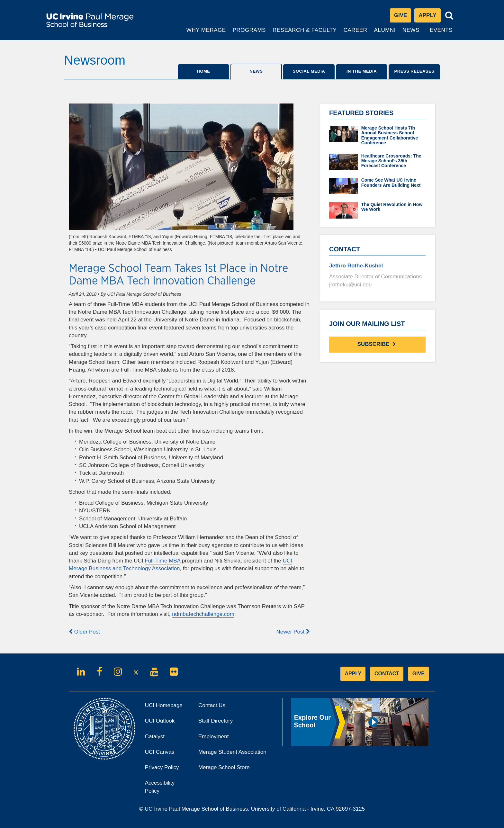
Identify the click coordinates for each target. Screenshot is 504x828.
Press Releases (414, 71)
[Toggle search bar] (449, 16)
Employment (213, 737)
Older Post (84, 632)
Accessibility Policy (160, 787)
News (411, 30)
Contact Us (212, 705)
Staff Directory (216, 721)
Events (441, 30)
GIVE (419, 674)
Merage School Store (233, 769)
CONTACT (387, 674)
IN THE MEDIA (362, 71)
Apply (429, 17)
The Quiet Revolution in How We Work (392, 207)
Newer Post (293, 632)
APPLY (353, 674)
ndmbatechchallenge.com (203, 614)
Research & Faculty (305, 33)
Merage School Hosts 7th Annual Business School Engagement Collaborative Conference (390, 135)
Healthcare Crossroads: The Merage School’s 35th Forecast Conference (391, 161)
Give (401, 15)
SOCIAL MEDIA (309, 71)
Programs (250, 33)
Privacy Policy (167, 769)
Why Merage (206, 33)
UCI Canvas (167, 754)
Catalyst (164, 738)
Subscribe (378, 344)
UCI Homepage (167, 707)
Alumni (386, 33)
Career (356, 33)
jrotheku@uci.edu (351, 285)
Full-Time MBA (162, 561)
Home (204, 71)
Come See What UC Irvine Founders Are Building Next (391, 182)
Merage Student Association (232, 752)
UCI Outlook (167, 723)
